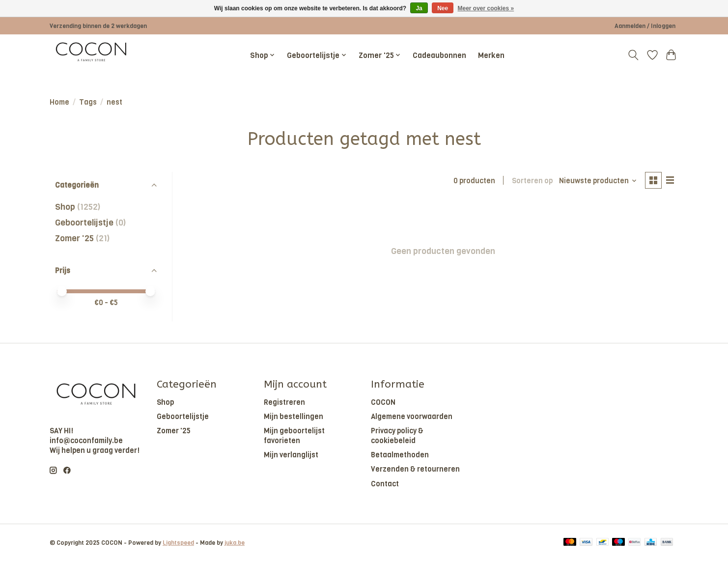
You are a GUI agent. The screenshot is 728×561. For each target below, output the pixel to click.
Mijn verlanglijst (291, 455)
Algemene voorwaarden (412, 417)
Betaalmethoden (400, 455)
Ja (419, 8)
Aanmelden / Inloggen (645, 26)
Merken (491, 55)
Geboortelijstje (84, 223)
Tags (88, 102)
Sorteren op (531, 181)
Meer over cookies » (486, 8)
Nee (443, 8)
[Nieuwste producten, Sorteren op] (598, 181)
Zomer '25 (74, 238)
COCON (383, 402)
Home (59, 102)
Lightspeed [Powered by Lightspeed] (178, 543)
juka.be (235, 543)
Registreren (284, 402)
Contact (385, 484)
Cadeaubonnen (439, 55)
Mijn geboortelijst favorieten (294, 436)
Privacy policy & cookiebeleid (397, 436)
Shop (65, 207)
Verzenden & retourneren (415, 469)
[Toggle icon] (633, 55)
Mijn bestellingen (294, 417)
